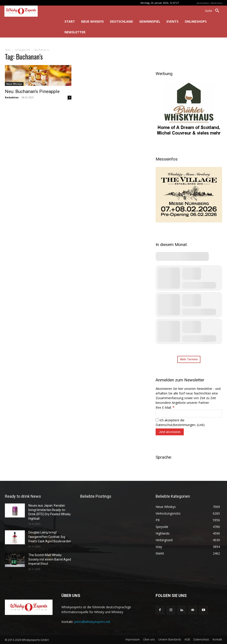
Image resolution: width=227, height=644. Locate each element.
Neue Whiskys (14, 84)
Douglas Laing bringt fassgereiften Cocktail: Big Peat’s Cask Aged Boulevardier (50, 537)
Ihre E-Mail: (165, 407)
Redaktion (12, 97)
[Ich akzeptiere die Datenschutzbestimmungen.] (157, 420)
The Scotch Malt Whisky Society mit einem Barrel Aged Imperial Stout (50, 559)
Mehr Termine (189, 359)
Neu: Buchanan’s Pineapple (32, 91)
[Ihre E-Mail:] (189, 414)
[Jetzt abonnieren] (170, 432)
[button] (214, 11)
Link (201, 425)
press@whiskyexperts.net (92, 622)
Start (8, 50)
